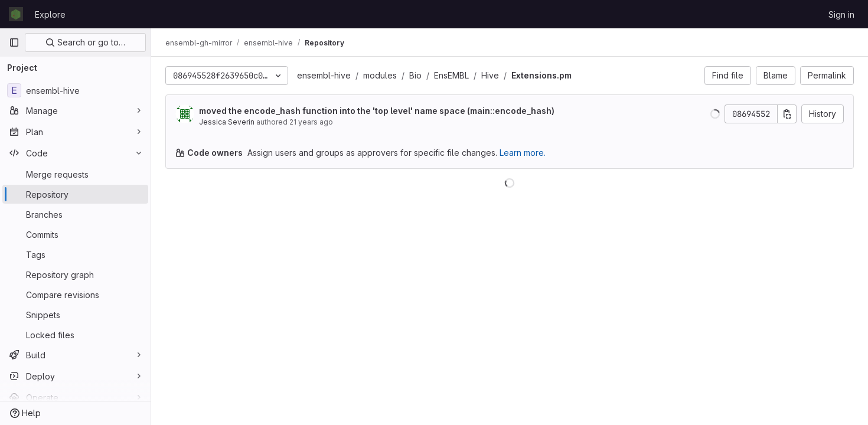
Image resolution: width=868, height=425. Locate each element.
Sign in (841, 14)
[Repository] (75, 194)
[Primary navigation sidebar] (14, 42)
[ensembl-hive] (75, 90)
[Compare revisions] (75, 295)
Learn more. (523, 153)
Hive (490, 75)
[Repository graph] (75, 274)
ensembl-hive (324, 75)
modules (380, 75)
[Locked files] (75, 335)
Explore (50, 14)
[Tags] (75, 254)
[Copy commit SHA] (787, 114)
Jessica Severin (227, 122)
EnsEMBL (451, 75)
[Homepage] (16, 14)
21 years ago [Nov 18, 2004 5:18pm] (311, 122)
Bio (415, 75)
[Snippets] (75, 315)
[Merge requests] (75, 174)
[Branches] (75, 214)
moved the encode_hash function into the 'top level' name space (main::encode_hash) (377, 111)
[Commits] (75, 234)
